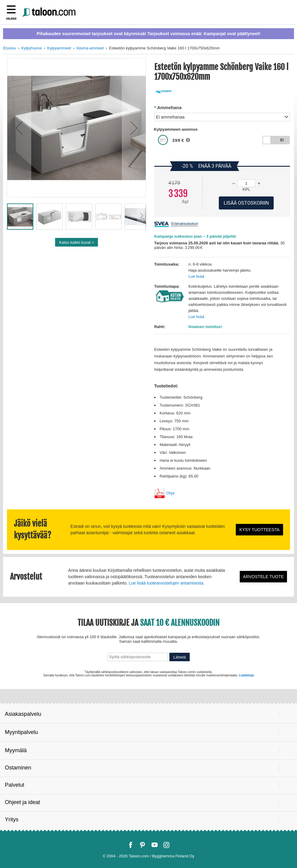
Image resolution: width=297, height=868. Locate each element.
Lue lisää (196, 276)
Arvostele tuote (264, 577)
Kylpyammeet (59, 48)
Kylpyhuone (32, 48)
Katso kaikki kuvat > (77, 242)
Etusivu (10, 48)
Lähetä (180, 657)
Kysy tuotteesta (259, 530)
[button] (19, 128)
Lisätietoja (246, 675)
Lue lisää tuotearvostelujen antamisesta (166, 583)
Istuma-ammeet (90, 48)
